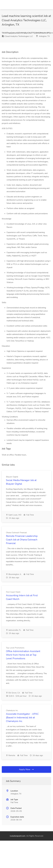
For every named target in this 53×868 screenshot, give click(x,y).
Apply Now (27, 769)
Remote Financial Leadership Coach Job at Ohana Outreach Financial (22, 540)
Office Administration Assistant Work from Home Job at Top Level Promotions (23, 655)
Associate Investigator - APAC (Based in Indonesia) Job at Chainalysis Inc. (22, 718)
